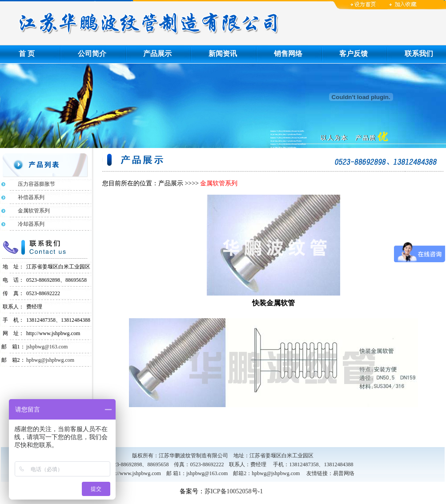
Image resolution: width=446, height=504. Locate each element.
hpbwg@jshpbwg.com (50, 360)
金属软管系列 (28, 211)
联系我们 (419, 54)
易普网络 (344, 473)
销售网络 (288, 54)
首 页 (27, 54)
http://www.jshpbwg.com (134, 473)
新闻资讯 (223, 54)
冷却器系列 (26, 224)
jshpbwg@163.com (47, 347)
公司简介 (92, 54)
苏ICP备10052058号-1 (234, 491)
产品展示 (157, 54)
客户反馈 (354, 54)
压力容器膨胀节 (31, 184)
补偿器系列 (26, 197)
